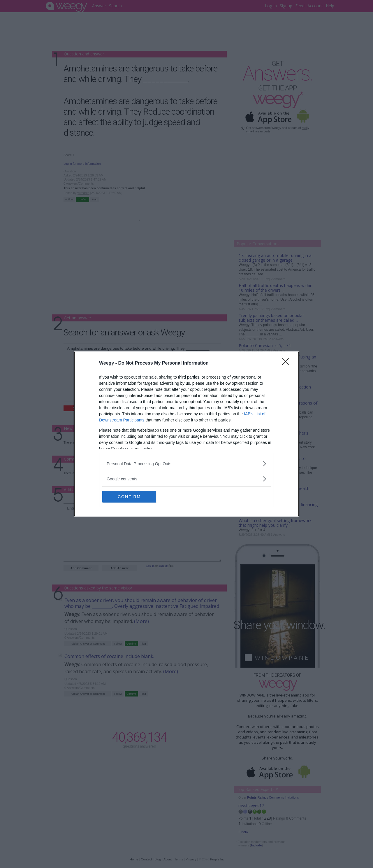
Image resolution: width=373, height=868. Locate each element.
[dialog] (186, 434)
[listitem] (186, 464)
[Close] (287, 363)
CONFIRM (130, 496)
